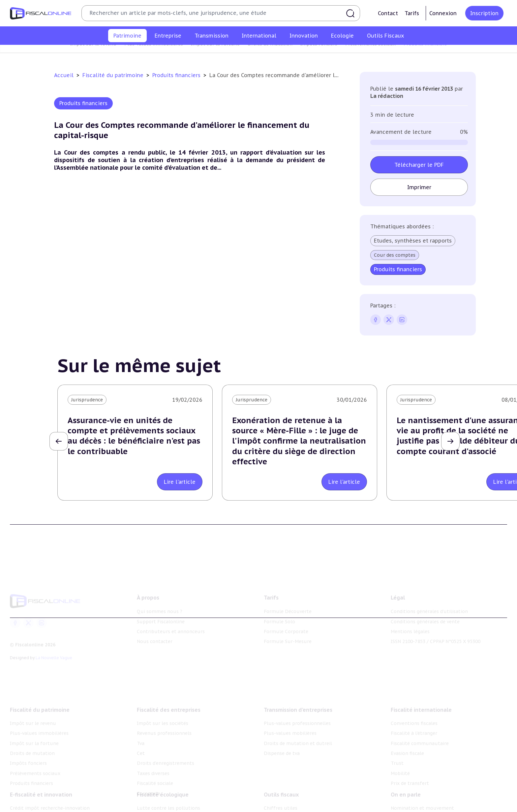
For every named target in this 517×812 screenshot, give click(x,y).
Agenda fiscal (279, 808)
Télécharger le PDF (419, 165)
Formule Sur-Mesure (288, 632)
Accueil (64, 75)
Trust (397, 750)
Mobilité (400, 760)
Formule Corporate (286, 622)
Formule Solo (279, 612)
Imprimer (419, 187)
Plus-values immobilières (154, 54)
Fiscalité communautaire (420, 730)
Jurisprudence (87, 400)
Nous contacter (155, 632)
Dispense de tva (282, 740)
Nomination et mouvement (422, 798)
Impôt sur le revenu (93, 54)
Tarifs (412, 13)
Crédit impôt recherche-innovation (50, 798)
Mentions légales (410, 622)
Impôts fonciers (319, 54)
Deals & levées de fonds (418, 808)
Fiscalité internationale (421, 697)
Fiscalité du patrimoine (114, 75)
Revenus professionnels (164, 720)
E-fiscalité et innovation (41, 785)
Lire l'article (180, 482)
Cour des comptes (395, 255)
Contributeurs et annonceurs (171, 622)
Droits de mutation (270, 54)
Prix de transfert (410, 770)
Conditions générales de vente (425, 612)
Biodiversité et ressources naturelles (179, 808)
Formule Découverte (288, 602)
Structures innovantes (36, 808)
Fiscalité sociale (155, 770)
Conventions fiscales (414, 710)
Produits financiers (425, 54)
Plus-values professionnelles (297, 710)
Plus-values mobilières (290, 720)
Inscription (484, 13)
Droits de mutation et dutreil (298, 730)
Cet (141, 740)
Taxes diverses (153, 760)
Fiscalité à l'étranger (414, 720)
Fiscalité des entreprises (169, 697)
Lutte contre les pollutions (168, 798)
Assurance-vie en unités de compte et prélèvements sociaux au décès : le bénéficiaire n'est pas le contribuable (134, 436)
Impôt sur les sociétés (163, 710)
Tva (141, 730)
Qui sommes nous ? (160, 602)
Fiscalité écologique (163, 785)
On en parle (406, 785)
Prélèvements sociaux (370, 54)
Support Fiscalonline (161, 612)
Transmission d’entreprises (298, 697)
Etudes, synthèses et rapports (413, 241)
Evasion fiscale (407, 740)
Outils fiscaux (281, 785)
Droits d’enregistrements (166, 750)
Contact (388, 13)
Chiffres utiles (281, 798)
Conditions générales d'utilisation (429, 602)
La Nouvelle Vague (54, 648)
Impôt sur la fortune (215, 54)
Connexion (443, 13)
